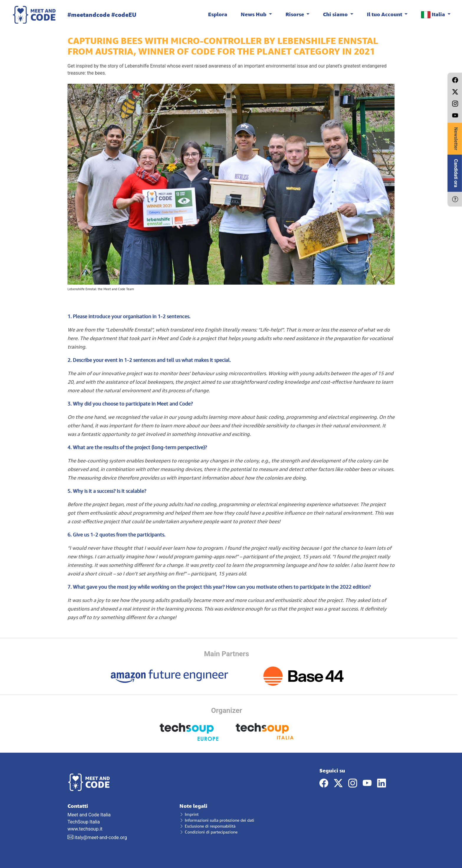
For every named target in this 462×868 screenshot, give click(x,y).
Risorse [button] (295, 14)
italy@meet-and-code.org (101, 837)
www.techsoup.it (85, 829)
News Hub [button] (254, 14)
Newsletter (456, 139)
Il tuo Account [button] (385, 14)
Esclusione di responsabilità (207, 826)
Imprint (189, 814)
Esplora (218, 14)
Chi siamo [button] (336, 14)
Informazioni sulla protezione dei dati (217, 820)
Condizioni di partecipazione (208, 832)
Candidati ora (456, 173)
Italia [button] (434, 15)
